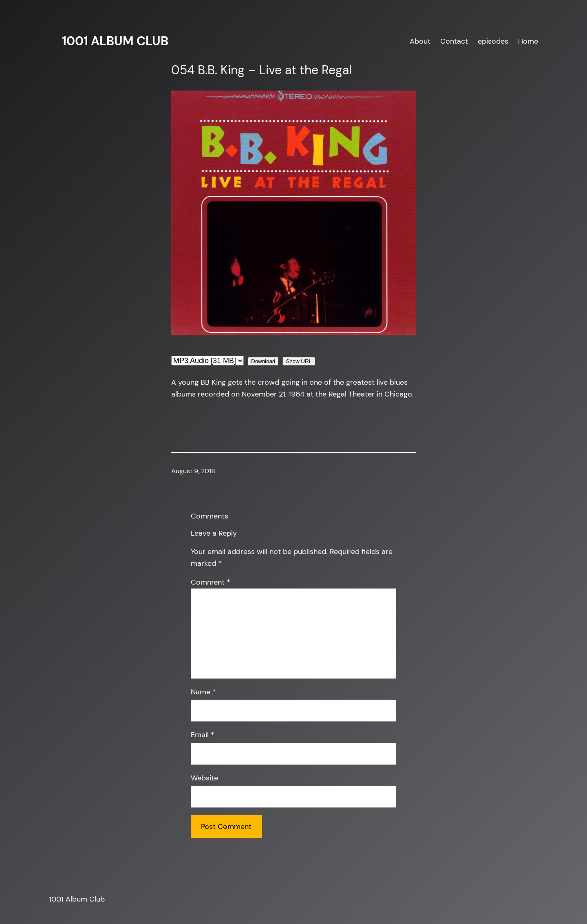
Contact (454, 41)
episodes (493, 41)
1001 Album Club (115, 41)
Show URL (299, 361)
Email (203, 735)
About (420, 41)
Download (263, 361)
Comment (211, 582)
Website (204, 778)
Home (528, 41)
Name (203, 692)
